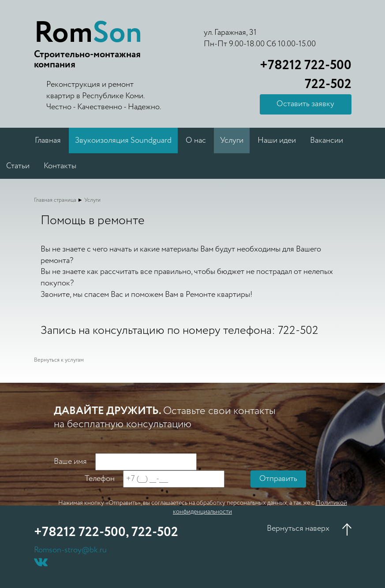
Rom (88, 33)
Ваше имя (70, 462)
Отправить (278, 479)
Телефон (100, 479)
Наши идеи (277, 141)
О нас (196, 141)
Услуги (232, 141)
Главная (48, 141)
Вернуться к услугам (59, 360)
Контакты (60, 166)
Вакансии (327, 141)
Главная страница (55, 200)
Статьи (18, 166)
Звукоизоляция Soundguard (123, 141)
